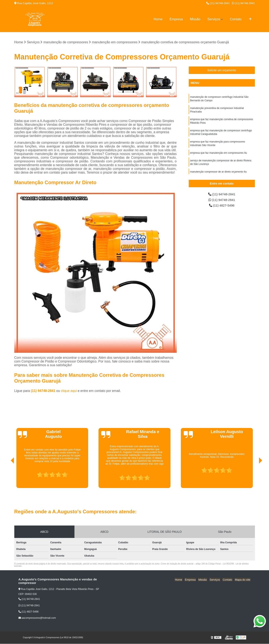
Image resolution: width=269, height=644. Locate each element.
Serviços (214, 19)
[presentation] (7, 476)
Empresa (176, 19)
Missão (195, 19)
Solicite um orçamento (222, 70)
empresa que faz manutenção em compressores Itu (219, 155)
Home (158, 19)
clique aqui (69, 391)
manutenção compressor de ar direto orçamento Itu (218, 175)
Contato (236, 19)
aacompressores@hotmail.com (37, 618)
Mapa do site (243, 580)
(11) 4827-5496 (222, 206)
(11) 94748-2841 (218, 3)
